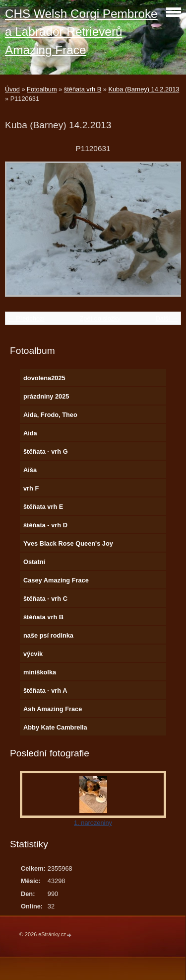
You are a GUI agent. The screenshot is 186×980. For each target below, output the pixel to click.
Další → (167, 318)
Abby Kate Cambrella (55, 727)
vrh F (31, 488)
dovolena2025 (44, 378)
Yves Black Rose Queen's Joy (68, 543)
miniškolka (40, 672)
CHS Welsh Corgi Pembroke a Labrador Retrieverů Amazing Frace (81, 32)
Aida (30, 433)
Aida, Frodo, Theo (50, 415)
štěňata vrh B (83, 89)
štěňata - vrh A (45, 691)
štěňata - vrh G (46, 451)
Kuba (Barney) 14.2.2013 (144, 89)
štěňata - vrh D (45, 525)
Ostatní (34, 562)
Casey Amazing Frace (56, 580)
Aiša (30, 470)
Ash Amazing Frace (53, 709)
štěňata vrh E (43, 507)
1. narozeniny (93, 823)
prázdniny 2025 (46, 396)
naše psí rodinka (48, 635)
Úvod (12, 89)
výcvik (33, 654)
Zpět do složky (100, 318)
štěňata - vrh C (45, 599)
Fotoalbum (42, 89)
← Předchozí (26, 318)
